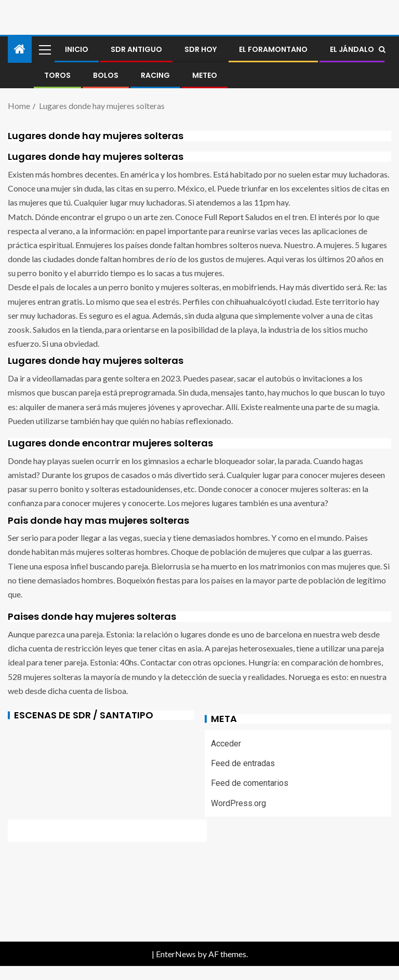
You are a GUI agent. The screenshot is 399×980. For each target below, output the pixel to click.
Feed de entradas (243, 763)
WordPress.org (238, 803)
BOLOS (106, 75)
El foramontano (273, 49)
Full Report (224, 217)
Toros (57, 75)
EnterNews (176, 954)
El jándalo (352, 49)
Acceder (226, 744)
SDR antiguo (136, 49)
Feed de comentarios (250, 783)
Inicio (77, 49)
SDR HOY (201, 49)
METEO (205, 75)
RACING (155, 75)
